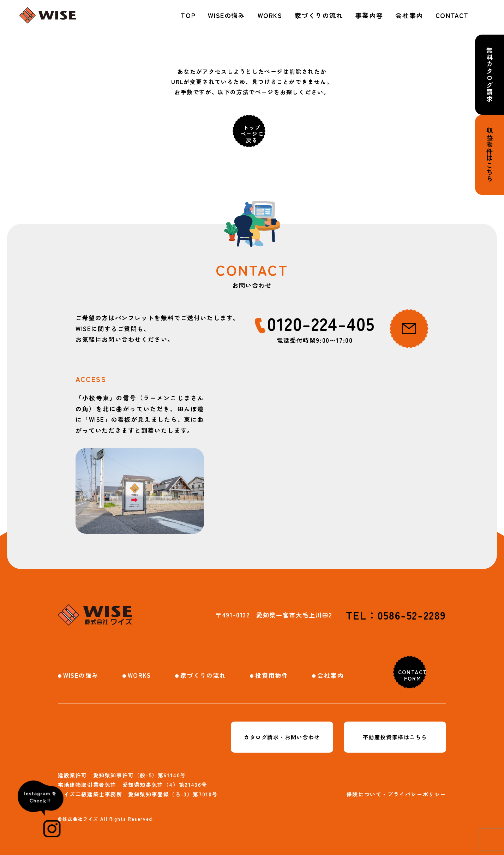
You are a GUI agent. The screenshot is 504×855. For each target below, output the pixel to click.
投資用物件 (272, 675)
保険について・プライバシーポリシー (396, 794)
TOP (188, 15)
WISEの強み (226, 15)
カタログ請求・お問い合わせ (282, 737)
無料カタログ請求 (490, 75)
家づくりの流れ (319, 15)
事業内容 (369, 15)
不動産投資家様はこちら (395, 737)
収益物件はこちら (490, 155)
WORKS (270, 15)
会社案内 (409, 15)
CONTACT (452, 15)
